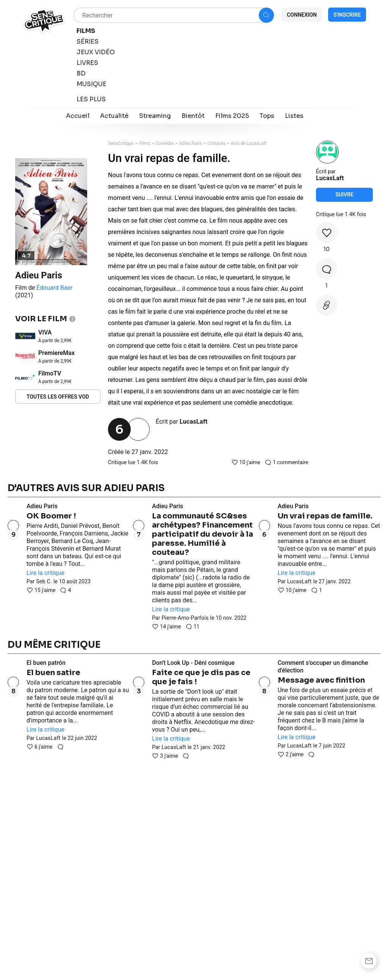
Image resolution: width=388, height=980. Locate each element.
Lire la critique (45, 573)
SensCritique (121, 143)
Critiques (216, 143)
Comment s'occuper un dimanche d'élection (323, 667)
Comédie (165, 143)
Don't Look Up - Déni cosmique (193, 663)
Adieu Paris (39, 275)
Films (145, 143)
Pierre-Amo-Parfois (185, 618)
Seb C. (44, 581)
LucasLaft (194, 422)
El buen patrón (46, 663)
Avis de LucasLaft (249, 143)
